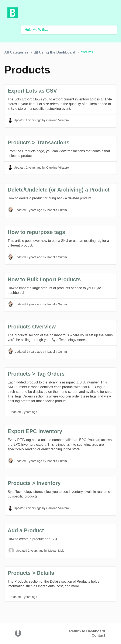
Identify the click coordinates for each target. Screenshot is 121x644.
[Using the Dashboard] (55, 52)
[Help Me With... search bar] (69, 30)
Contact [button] (98, 635)
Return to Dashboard (87, 631)
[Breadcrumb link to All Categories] (17, 52)
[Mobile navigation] (113, 13)
